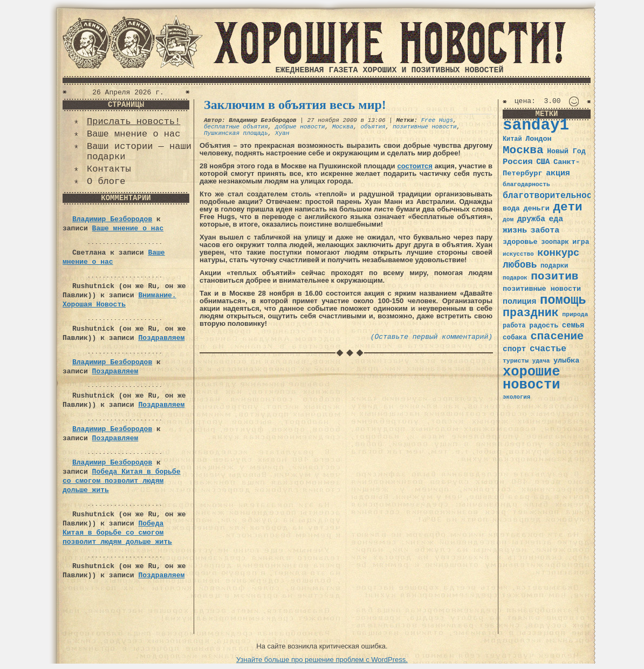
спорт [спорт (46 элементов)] (514, 349)
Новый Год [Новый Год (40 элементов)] (566, 151)
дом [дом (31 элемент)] (508, 220)
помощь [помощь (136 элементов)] (563, 300)
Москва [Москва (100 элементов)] (523, 150)
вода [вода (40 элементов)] (511, 209)
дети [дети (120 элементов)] (567, 207)
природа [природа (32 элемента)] (575, 314)
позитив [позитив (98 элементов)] (554, 277)
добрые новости (300, 127)
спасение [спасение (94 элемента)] (557, 336)
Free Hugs (437, 120)
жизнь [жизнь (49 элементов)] (515, 230)
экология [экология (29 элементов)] (516, 397)
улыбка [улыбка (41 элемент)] (566, 361)
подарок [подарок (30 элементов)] (515, 278)
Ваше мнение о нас (133, 134)
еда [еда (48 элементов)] (556, 219)
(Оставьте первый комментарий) (431, 337)
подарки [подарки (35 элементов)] (554, 266)
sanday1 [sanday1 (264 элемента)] (536, 125)
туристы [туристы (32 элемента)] (516, 361)
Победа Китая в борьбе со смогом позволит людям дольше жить (121, 481)
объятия (373, 127)
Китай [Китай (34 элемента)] (512, 139)
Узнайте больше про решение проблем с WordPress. (322, 660)
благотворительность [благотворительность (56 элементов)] (553, 196)
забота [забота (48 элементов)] (545, 230)
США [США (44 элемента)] (543, 162)
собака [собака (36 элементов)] (515, 338)
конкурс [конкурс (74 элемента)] (558, 253)
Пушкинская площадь (236, 133)
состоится (415, 166)
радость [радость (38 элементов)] (544, 326)
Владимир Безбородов (112, 219)
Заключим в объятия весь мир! (295, 105)
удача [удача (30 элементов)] (541, 361)
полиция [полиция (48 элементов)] (519, 302)
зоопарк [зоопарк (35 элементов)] (555, 242)
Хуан (282, 133)
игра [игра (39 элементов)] (581, 242)
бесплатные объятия (236, 127)
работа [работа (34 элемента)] (514, 326)
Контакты (109, 169)
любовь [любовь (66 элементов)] (520, 265)
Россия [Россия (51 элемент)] (518, 162)
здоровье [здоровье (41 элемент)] (520, 242)
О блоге (106, 182)
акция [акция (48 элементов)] (558, 173)
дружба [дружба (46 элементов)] (531, 219)
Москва (343, 127)
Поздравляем (161, 338)
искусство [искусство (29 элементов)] (518, 254)
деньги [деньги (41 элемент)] (536, 209)
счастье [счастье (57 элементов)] (548, 349)
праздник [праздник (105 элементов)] (531, 313)
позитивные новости (425, 127)
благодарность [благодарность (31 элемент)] (526, 185)
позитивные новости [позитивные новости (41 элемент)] (542, 289)
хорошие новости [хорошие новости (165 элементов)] (532, 378)
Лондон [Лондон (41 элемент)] (538, 139)
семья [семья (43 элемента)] (573, 325)
